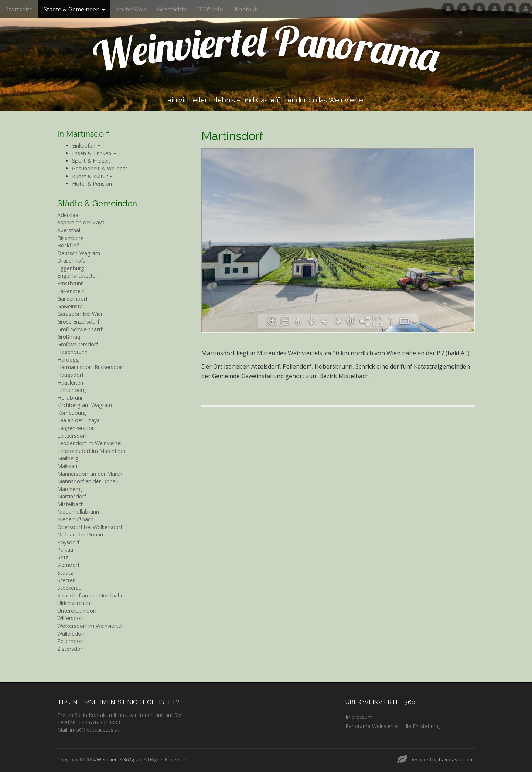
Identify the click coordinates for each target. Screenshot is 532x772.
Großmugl (69, 337)
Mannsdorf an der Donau (88, 481)
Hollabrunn (71, 398)
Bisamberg (71, 238)
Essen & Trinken (94, 153)
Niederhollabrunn (78, 512)
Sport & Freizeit (91, 161)
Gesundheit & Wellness (100, 168)
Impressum (359, 717)
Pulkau (65, 550)
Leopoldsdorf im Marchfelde (92, 451)
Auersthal (69, 230)
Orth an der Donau (80, 534)
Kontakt (246, 9)
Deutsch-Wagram (79, 253)
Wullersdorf (71, 634)
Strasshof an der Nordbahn (91, 595)
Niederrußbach (75, 519)
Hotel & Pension (92, 184)
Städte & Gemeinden (74, 9)
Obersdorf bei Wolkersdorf (90, 527)
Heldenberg (72, 390)
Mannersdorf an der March (90, 474)
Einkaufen (86, 145)
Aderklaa (68, 215)
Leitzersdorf (72, 436)
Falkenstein (71, 291)
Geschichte (172, 9)
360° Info (211, 9)
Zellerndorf (71, 641)
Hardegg (68, 360)
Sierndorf (68, 565)
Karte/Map (131, 9)
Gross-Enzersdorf (78, 321)
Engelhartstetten (78, 276)
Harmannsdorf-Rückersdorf (91, 367)
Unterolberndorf (77, 611)
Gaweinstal (71, 306)
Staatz (65, 573)
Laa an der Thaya (79, 420)
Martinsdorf (72, 496)
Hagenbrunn (72, 352)
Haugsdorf (70, 375)
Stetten (66, 580)
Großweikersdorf (78, 344)
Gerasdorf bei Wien (81, 314)
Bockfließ (69, 245)
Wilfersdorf (71, 618)
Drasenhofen (73, 260)
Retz (63, 557)
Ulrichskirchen (74, 603)
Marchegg (70, 489)
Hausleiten (70, 382)
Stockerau (69, 588)
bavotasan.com (456, 759)
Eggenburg (71, 268)
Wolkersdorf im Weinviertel (90, 626)
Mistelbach (71, 504)
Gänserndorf (72, 299)
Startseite (19, 9)
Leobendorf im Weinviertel (89, 443)
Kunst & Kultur (92, 176)
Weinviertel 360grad (119, 759)
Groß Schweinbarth (81, 329)
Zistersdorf (71, 649)
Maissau (67, 466)
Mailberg (68, 458)
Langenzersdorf (76, 428)
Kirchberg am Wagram (85, 405)
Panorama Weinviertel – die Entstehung (393, 726)
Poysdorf (68, 542)
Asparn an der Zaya (81, 222)
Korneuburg (72, 413)
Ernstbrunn (71, 283)
